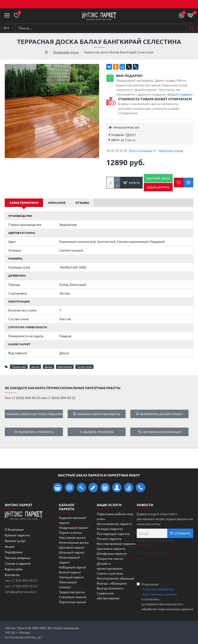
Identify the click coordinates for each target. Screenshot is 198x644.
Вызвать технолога (99, 432)
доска (35, 367)
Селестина (84, 367)
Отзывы (82, 203)
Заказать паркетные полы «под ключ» (34, 414)
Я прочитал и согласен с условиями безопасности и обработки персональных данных (165, 596)
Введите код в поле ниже (152, 555)
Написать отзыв (171, 151)
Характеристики (24, 203)
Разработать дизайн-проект (161, 414)
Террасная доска (66, 52)
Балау (48, 367)
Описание (57, 203)
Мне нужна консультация (162, 432)
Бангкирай (65, 367)
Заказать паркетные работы (99, 414)
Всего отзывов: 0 (142, 151)
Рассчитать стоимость (36, 432)
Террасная (19, 367)
